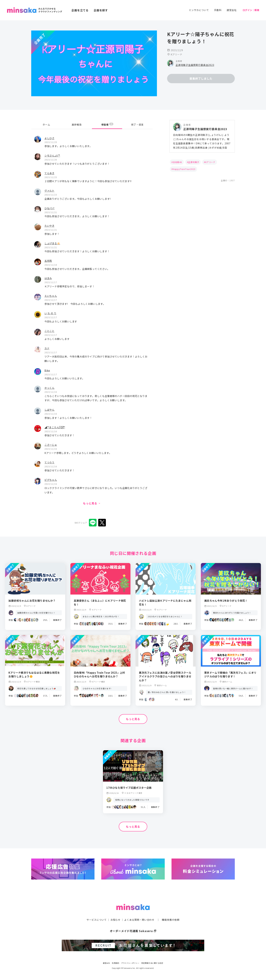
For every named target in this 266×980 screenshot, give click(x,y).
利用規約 (116, 963)
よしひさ (49, 138)
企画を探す (101, 10)
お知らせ (115, 920)
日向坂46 (177, 162)
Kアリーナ (210, 162)
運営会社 (232, 10)
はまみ (48, 278)
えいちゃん (51, 296)
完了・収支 (137, 125)
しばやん (49, 410)
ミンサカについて (199, 10)
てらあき (49, 173)
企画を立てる (80, 10)
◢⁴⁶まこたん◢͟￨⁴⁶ (55, 427)
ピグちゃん (51, 480)
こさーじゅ (51, 445)
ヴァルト (49, 191)
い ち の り (50, 313)
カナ (47, 348)
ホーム (46, 125)
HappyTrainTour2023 (184, 169)
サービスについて (97, 920)
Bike (47, 370)
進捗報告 (77, 125)
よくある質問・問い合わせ (139, 920)
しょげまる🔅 (52, 243)
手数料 (218, 10)
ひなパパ (49, 208)
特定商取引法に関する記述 (152, 963)
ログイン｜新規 (251, 10)
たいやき (49, 226)
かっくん (49, 388)
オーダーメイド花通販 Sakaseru (133, 931)
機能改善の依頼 (171, 920)
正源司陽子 (194, 162)
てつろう (49, 462)
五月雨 (48, 261)
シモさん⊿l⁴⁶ (52, 155)
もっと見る (133, 719)
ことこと (49, 331)
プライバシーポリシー (130, 963)
